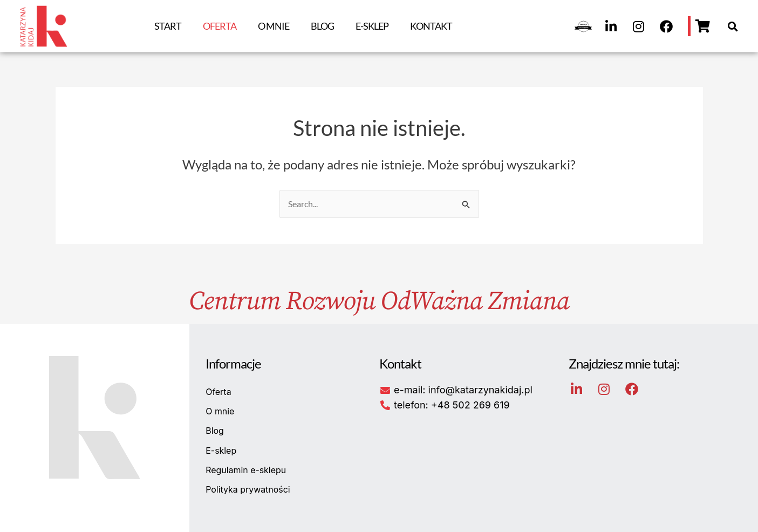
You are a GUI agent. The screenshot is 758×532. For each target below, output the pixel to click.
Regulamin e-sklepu (246, 470)
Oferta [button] (220, 26)
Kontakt (431, 26)
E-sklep (372, 26)
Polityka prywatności (248, 490)
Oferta (218, 392)
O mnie (274, 26)
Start (168, 26)
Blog (322, 26)
